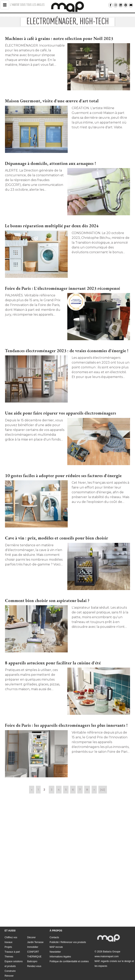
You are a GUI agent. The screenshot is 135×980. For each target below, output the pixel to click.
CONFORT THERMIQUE (34, 934)
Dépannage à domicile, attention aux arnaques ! (50, 163)
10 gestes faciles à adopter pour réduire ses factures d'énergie (63, 476)
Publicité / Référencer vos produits (68, 922)
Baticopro (32, 941)
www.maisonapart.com (107, 936)
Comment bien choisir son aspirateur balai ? (47, 601)
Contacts (54, 917)
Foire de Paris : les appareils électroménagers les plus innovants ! (66, 725)
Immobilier (33, 927)
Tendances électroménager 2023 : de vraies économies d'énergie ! (67, 351)
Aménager (10, 961)
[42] (103, 790)
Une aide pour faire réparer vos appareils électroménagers (61, 413)
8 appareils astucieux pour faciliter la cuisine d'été (53, 663)
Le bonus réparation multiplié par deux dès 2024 (52, 226)
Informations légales (60, 937)
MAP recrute (56, 927)
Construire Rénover (10, 953)
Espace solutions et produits (14, 944)
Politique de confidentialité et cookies (69, 941)
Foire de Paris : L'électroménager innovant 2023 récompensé (63, 288)
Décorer (32, 917)
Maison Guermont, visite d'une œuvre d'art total (52, 101)
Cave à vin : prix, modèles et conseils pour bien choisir (57, 538)
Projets (8, 927)
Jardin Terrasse (35, 922)
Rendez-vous (34, 946)
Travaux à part (12, 932)
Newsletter (55, 932)
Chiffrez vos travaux (11, 920)
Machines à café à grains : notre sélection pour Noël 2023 (59, 38)
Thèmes (9, 937)
